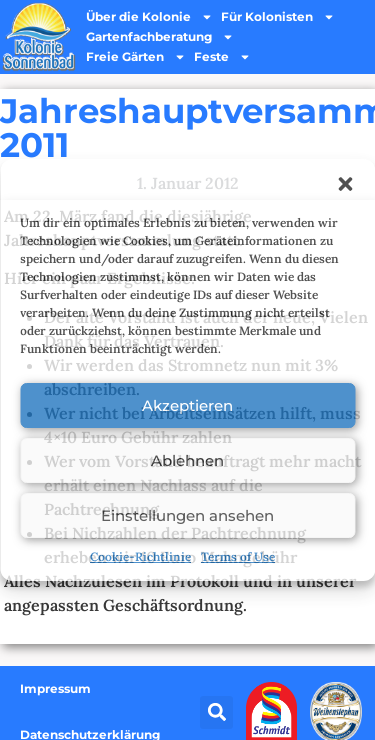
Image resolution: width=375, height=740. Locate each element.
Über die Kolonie (149, 17)
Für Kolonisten (278, 17)
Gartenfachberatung (160, 37)
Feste (222, 57)
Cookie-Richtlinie (140, 556)
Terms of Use (238, 556)
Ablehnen (187, 460)
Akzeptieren (187, 405)
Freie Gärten (136, 57)
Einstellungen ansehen (187, 515)
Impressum (55, 688)
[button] (345, 184)
